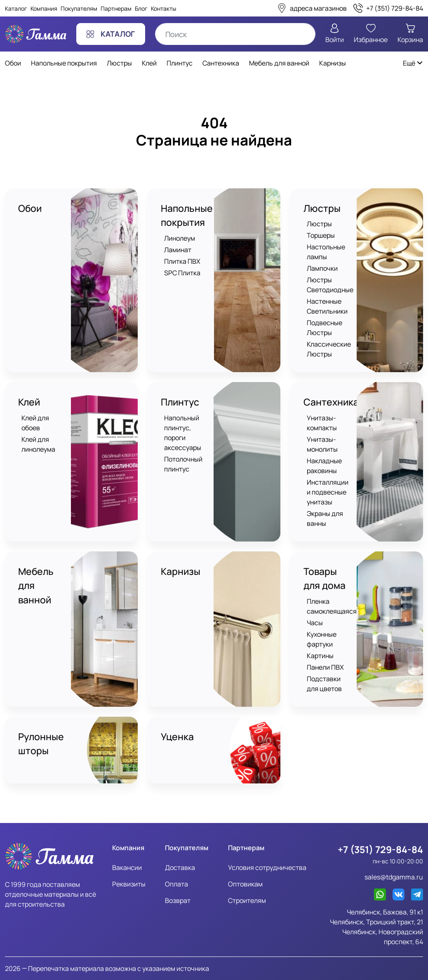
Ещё (413, 63)
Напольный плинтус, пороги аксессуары (183, 433)
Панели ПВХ (325, 667)
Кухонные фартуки (322, 639)
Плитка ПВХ (182, 261)
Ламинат (178, 250)
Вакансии (127, 867)
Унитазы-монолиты (322, 444)
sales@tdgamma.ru (394, 877)
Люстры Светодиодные (330, 285)
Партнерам (116, 8)
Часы (315, 623)
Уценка (177, 737)
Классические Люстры (329, 349)
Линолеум (180, 238)
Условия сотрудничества (267, 867)
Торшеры (321, 236)
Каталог (16, 8)
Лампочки (322, 269)
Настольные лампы (326, 252)
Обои (30, 209)
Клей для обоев (35, 423)
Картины (320, 656)
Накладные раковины (324, 466)
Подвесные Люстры (325, 328)
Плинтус (180, 403)
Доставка (180, 867)
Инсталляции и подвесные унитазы (328, 492)
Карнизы (181, 572)
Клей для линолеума (38, 444)
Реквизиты (129, 884)
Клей (29, 403)
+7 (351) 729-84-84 (380, 849)
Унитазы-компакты (322, 423)
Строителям (247, 900)
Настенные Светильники (327, 307)
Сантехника (331, 403)
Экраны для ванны (325, 518)
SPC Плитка (182, 273)
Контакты (163, 8)
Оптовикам (245, 884)
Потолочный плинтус (183, 464)
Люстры (322, 209)
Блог (141, 8)
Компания (44, 8)
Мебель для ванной (36, 586)
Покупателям (79, 8)
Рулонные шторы (41, 744)
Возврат (178, 900)
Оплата (176, 884)
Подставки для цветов (324, 684)
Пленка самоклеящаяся (332, 606)
